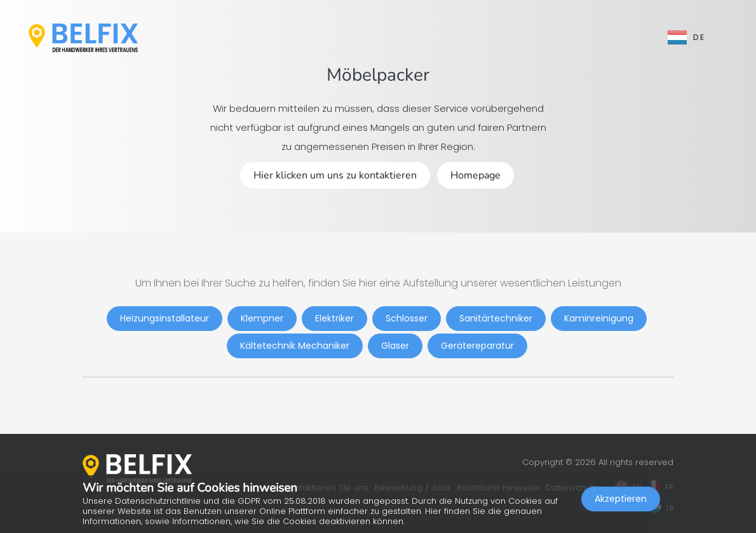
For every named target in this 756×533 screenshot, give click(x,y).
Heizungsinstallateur (165, 318)
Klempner (262, 318)
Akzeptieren (621, 499)
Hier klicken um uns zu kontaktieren (335, 175)
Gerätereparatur (477, 346)
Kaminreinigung (599, 318)
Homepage (476, 175)
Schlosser (407, 318)
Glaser (395, 346)
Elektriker (334, 318)
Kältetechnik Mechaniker (295, 346)
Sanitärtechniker (496, 318)
